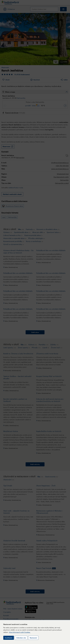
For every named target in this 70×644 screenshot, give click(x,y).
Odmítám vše (21, 638)
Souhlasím (9, 638)
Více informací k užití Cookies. (20, 632)
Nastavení (33, 638)
